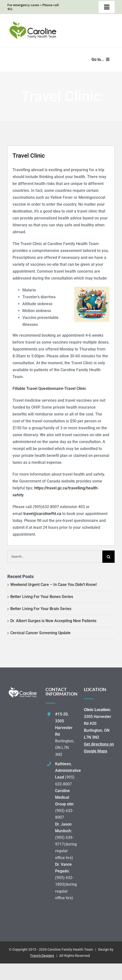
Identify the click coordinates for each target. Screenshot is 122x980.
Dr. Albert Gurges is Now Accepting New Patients (53, 621)
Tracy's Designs (42, 956)
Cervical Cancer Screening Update (40, 633)
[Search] (108, 557)
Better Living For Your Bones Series (42, 597)
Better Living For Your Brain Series (41, 609)
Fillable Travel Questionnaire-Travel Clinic (49, 389)
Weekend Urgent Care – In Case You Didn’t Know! (53, 585)
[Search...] (55, 557)
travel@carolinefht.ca (42, 514)
